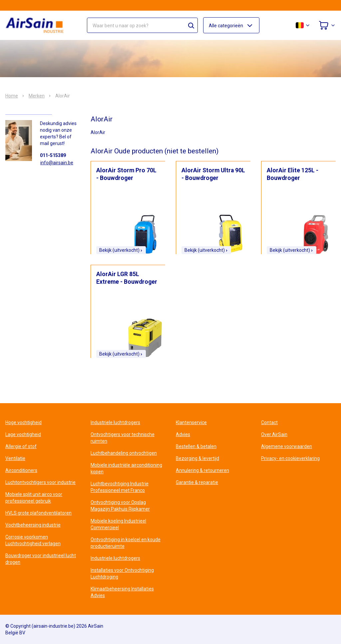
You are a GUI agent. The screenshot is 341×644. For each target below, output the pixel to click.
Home (12, 96)
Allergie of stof (21, 446)
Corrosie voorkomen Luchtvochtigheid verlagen (33, 540)
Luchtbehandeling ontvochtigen (124, 453)
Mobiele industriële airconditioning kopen (126, 468)
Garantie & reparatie (197, 482)
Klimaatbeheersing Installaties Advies (122, 592)
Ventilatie (15, 458)
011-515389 (53, 155)
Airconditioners (21, 470)
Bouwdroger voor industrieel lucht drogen (41, 559)
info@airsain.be (57, 163)
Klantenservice (191, 422)
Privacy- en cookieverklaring (290, 458)
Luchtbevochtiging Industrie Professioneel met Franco (120, 487)
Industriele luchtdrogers (115, 422)
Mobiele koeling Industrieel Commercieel (118, 524)
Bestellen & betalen (196, 446)
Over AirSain (274, 434)
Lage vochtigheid (23, 434)
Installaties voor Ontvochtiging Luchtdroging (122, 573)
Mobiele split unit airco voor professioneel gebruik (34, 498)
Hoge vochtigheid (23, 422)
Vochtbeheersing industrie (33, 525)
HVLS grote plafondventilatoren (38, 513)
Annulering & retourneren (202, 470)
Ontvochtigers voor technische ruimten (123, 438)
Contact (269, 422)
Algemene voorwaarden (287, 446)
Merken (37, 96)
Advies (183, 434)
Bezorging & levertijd (197, 458)
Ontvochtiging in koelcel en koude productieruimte (126, 543)
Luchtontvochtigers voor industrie (40, 482)
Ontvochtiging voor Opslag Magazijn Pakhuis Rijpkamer (120, 506)
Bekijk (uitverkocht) (121, 250)
